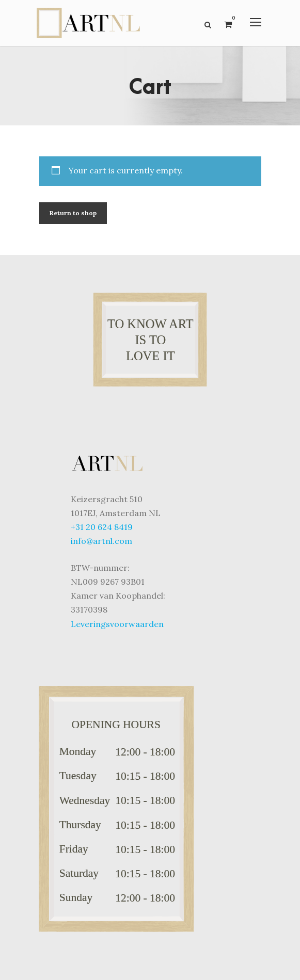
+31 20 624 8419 (102, 527)
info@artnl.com (101, 541)
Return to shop (73, 213)
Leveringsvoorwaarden (117, 624)
